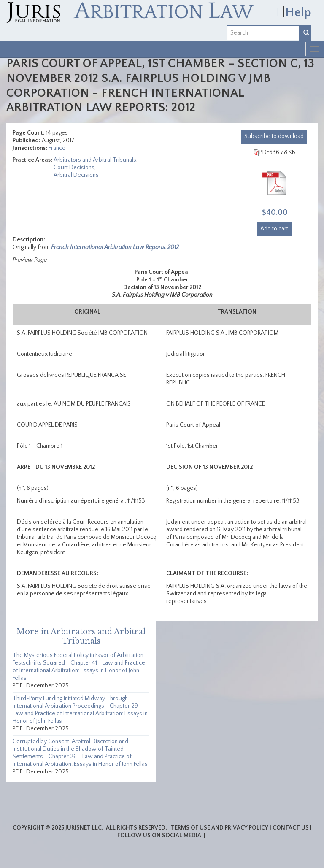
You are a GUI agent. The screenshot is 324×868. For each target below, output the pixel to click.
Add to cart (274, 229)
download (274, 136)
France (57, 148)
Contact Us (291, 828)
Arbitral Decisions (76, 175)
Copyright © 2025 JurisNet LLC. (58, 828)
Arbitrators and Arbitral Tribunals (95, 160)
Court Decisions (74, 168)
